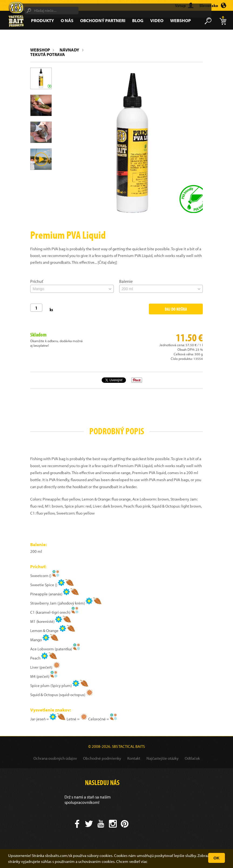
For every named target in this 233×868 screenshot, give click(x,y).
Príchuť (37, 281)
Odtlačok (192, 758)
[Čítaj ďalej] (107, 262)
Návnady (69, 50)
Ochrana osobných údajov (55, 758)
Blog (138, 20)
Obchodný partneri (103, 20)
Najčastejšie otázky (162, 758)
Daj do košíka (176, 309)
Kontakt (134, 758)
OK (217, 858)
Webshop (181, 20)
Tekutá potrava (48, 54)
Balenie (126, 281)
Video (157, 20)
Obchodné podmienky (102, 758)
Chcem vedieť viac (132, 861)
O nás (67, 20)
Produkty (42, 20)
